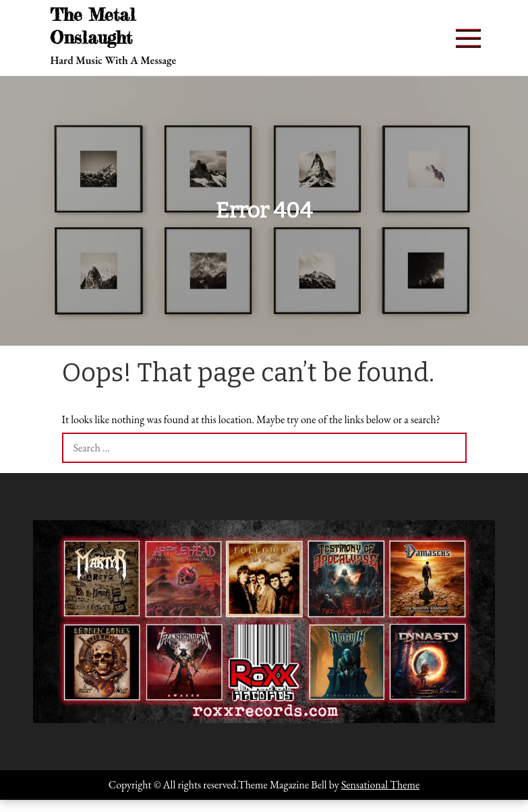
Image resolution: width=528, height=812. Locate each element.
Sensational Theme (380, 785)
